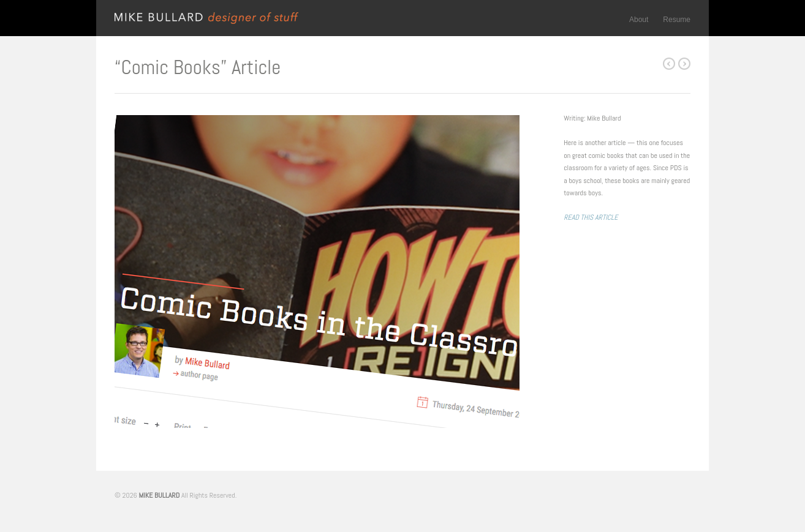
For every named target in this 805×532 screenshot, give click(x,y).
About (639, 20)
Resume (677, 20)
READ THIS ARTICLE (591, 217)
